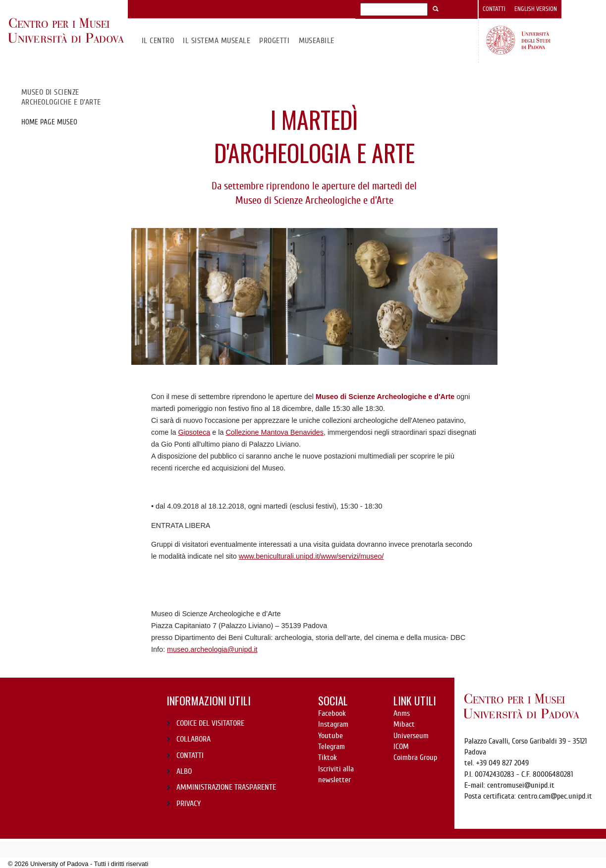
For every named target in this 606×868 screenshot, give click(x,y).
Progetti (274, 41)
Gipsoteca (194, 432)
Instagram (333, 724)
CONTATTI (190, 755)
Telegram (331, 747)
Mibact (404, 724)
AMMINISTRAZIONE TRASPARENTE (226, 787)
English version (536, 9)
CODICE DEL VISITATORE (210, 723)
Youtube (331, 736)
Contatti (494, 9)
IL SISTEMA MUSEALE (217, 41)
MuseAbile (317, 41)
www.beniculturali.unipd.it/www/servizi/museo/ (311, 556)
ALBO (184, 771)
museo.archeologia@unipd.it (212, 649)
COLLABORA (193, 739)
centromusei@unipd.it (521, 785)
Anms (402, 713)
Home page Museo (49, 122)
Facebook (332, 713)
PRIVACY (189, 804)
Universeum (411, 736)
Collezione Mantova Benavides (275, 432)
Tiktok (328, 757)
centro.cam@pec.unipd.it (555, 796)
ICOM (401, 747)
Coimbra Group (415, 757)
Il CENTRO (158, 41)
